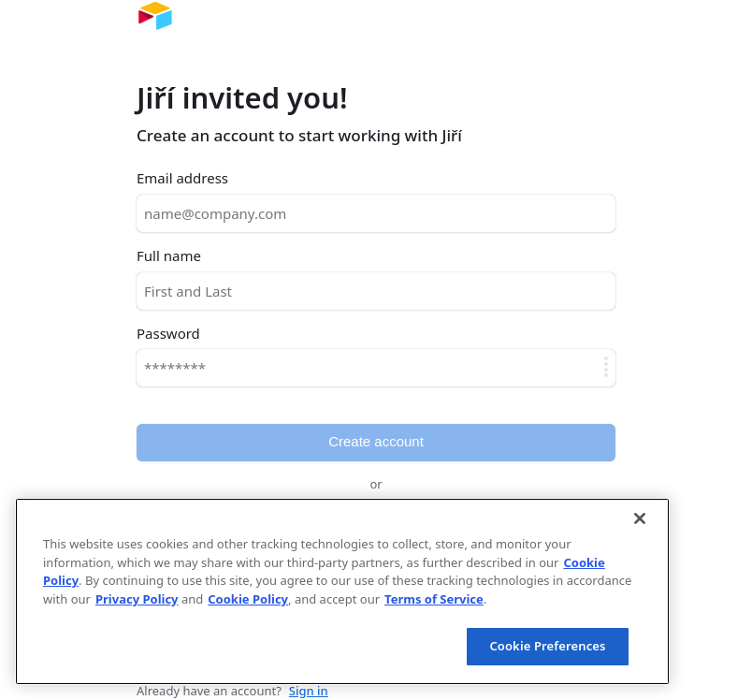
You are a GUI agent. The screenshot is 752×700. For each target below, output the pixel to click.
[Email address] (376, 213)
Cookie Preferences (547, 646)
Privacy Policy (137, 599)
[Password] (376, 368)
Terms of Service (434, 599)
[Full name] (376, 291)
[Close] (640, 518)
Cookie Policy (248, 599)
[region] (342, 591)
